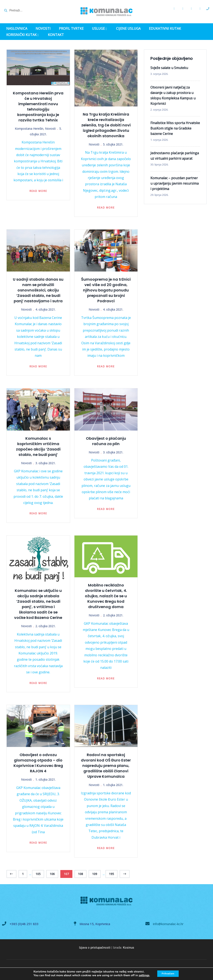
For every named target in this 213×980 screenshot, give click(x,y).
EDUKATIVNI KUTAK (165, 29)
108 (80, 874)
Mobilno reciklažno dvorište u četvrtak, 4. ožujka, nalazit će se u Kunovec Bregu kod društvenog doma (106, 596)
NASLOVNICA (17, 29)
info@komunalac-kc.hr (168, 924)
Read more (38, 191)
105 (38, 874)
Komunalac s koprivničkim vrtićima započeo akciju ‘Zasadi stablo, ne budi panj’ (38, 446)
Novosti (50, 129)
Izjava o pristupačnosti (95, 948)
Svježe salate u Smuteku (169, 68)
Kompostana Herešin (29, 129)
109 (95, 874)
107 (66, 874)
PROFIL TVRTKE (71, 29)
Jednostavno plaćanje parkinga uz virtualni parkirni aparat (175, 156)
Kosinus (129, 948)
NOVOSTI (43, 29)
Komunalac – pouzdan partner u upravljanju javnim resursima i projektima (175, 183)
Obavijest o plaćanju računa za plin (106, 441)
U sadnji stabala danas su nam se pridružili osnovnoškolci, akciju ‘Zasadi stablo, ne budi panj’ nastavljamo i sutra (38, 290)
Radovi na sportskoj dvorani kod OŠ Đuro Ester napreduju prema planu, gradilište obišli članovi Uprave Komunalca (106, 766)
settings (141, 975)
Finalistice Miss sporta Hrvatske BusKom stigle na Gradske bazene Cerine (175, 128)
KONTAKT (56, 35)
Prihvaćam (168, 973)
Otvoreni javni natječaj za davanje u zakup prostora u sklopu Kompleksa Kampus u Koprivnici (173, 95)
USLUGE (100, 29)
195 (111, 874)
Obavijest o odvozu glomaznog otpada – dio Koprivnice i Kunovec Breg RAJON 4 (38, 763)
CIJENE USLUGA (128, 29)
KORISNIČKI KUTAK (23, 35)
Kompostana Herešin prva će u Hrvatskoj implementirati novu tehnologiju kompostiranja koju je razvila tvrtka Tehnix (38, 107)
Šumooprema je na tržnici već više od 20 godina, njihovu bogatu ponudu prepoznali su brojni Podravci (106, 290)
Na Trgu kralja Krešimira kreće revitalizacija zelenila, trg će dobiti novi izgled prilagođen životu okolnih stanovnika (106, 125)
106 (52, 874)
